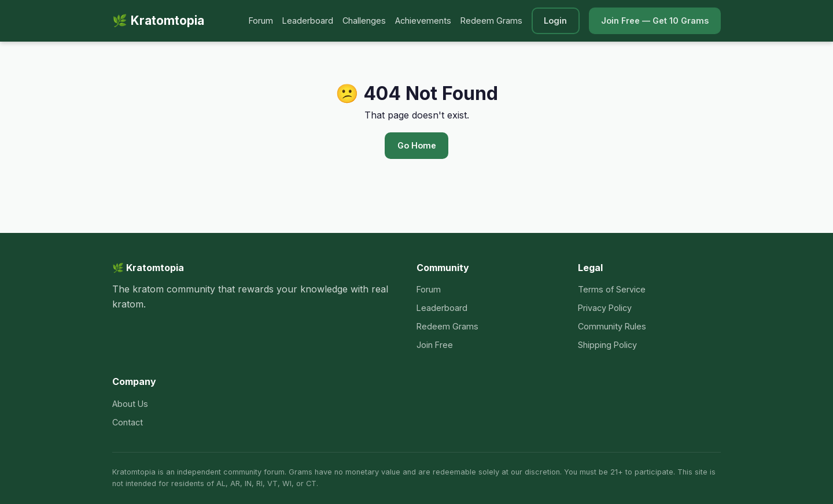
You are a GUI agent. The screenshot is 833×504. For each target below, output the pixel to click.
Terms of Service (612, 289)
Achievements (423, 21)
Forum (261, 21)
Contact (128, 422)
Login (555, 21)
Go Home (417, 145)
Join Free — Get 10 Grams (655, 21)
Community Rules (612, 326)
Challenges (364, 21)
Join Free (435, 345)
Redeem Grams (491, 21)
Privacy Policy (605, 308)
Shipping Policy (607, 345)
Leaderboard (308, 21)
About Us (130, 404)
